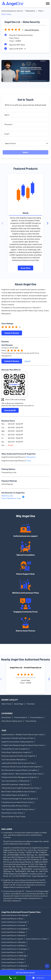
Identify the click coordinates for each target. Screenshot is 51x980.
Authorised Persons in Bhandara (14, 942)
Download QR (10, 410)
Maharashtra (30, 11)
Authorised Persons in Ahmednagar (15, 915)
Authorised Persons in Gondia (13, 959)
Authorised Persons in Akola (12, 919)
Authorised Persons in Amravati (13, 925)
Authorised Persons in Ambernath (14, 922)
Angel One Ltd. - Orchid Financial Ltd (26, 667)
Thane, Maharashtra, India (11, 498)
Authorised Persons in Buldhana (14, 946)
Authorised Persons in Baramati (13, 935)
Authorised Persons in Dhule (12, 952)
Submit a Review (12, 333)
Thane (40, 11)
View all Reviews (32, 30)
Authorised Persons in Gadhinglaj (14, 956)
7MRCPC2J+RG (7, 496)
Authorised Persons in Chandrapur (14, 949)
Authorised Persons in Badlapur (13, 932)
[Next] (48, 223)
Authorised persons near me (12, 11)
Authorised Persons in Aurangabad (14, 929)
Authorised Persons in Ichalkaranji (14, 966)
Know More (25, 268)
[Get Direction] (24, 497)
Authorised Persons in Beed (36, 939)
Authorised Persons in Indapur (13, 969)
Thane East (31, 704)
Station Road (6, 704)
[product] (25, 143)
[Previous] (3, 223)
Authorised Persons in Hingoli (13, 962)
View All (27, 361)
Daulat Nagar (19, 704)
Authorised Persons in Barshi (12, 939)
